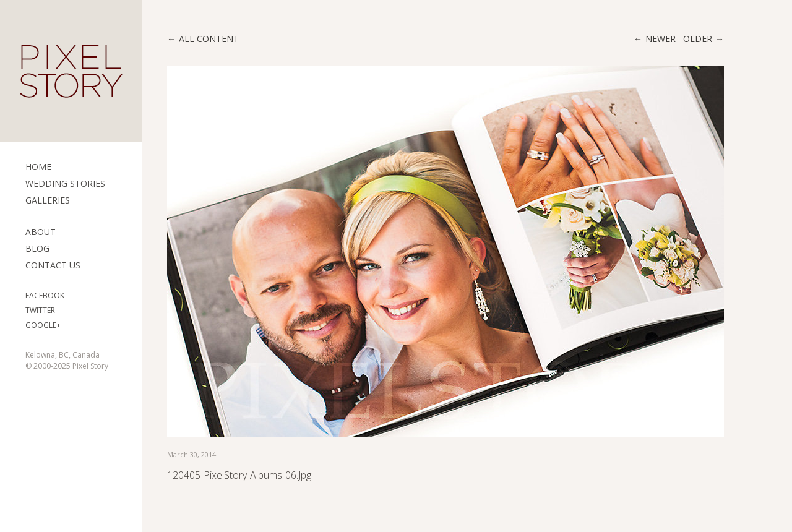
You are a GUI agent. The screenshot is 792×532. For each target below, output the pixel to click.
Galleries (48, 200)
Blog (37, 248)
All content (209, 39)
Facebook (45, 295)
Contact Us (53, 265)
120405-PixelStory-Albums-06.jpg (239, 475)
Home (38, 167)
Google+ (43, 325)
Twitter (40, 310)
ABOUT (41, 232)
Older (698, 39)
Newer (661, 39)
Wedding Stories (65, 183)
